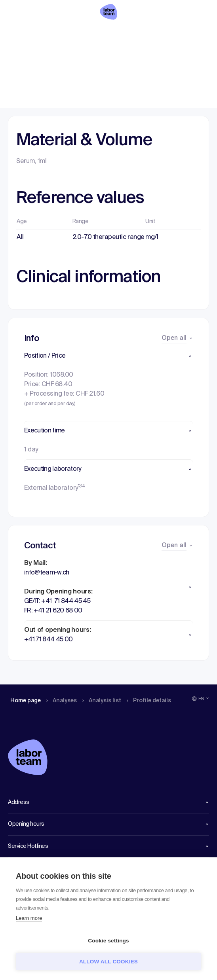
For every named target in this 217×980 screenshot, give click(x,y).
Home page (25, 34)
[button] (108, 356)
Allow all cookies (108, 962)
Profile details (158, 34)
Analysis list (107, 34)
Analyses (64, 34)
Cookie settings (108, 941)
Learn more (29, 918)
